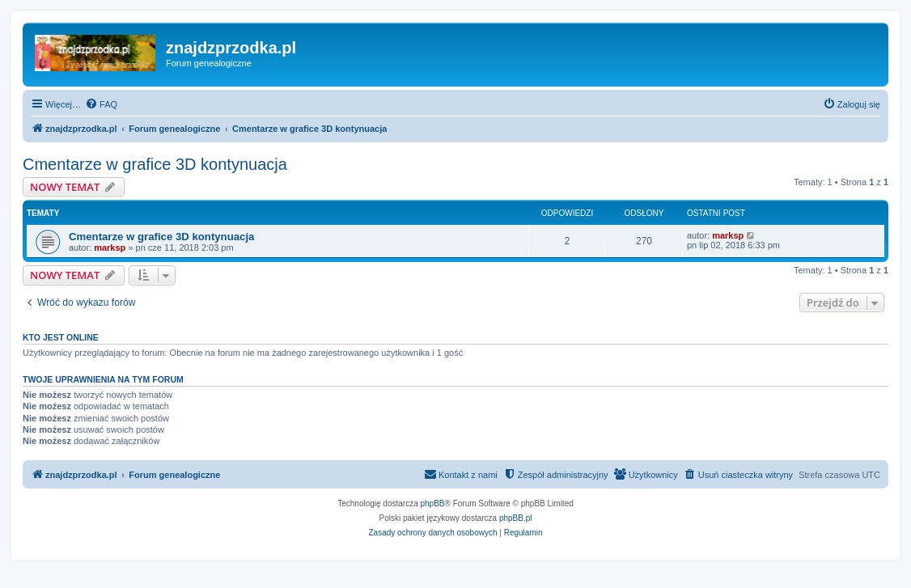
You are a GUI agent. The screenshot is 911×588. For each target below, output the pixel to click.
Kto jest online (61, 337)
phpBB (433, 503)
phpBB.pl (516, 518)
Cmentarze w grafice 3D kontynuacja (155, 164)
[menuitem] (101, 104)
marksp (110, 247)
